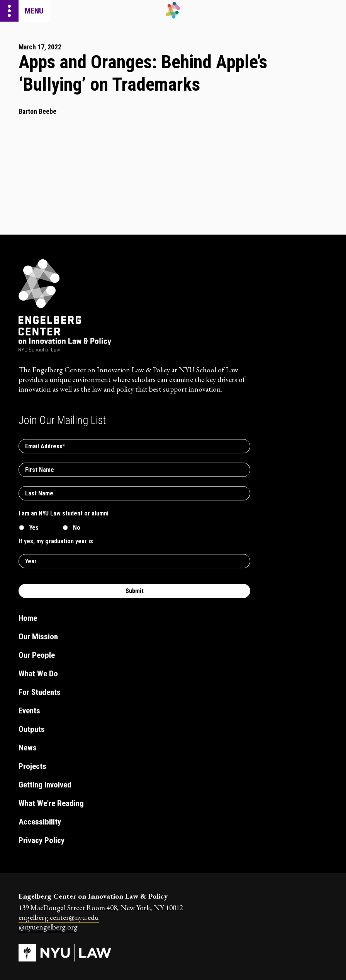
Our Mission (38, 637)
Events (29, 711)
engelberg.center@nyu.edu (59, 917)
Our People (37, 655)
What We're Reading (51, 803)
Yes (34, 528)
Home (28, 618)
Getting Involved (45, 785)
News (28, 748)
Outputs (32, 729)
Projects (32, 766)
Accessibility (40, 822)
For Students (40, 692)
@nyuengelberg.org (48, 927)
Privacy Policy (42, 840)
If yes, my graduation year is (56, 541)
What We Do (38, 674)
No (77, 528)
